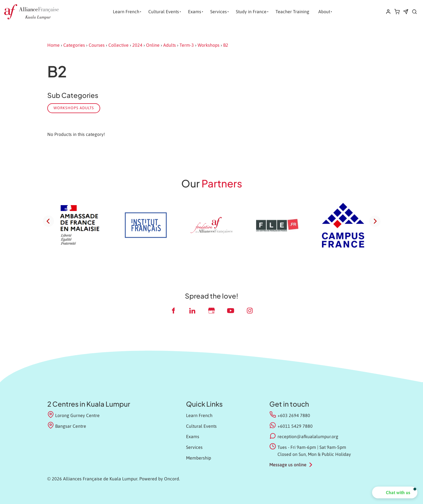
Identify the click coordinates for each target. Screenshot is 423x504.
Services (219, 12)
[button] (395, 492)
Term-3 (187, 45)
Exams (195, 12)
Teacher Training (292, 12)
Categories (74, 45)
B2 (226, 45)
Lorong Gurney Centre (74, 415)
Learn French (126, 12)
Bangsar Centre (67, 426)
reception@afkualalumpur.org (308, 436)
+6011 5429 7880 (295, 426)
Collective (118, 45)
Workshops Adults (74, 108)
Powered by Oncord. (160, 479)
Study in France (251, 12)
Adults (170, 45)
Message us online (288, 465)
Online (153, 45)
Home (53, 45)
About (324, 12)
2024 (137, 45)
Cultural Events (164, 12)
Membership (199, 458)
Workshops (209, 45)
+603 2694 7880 (294, 415)
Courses (97, 45)
